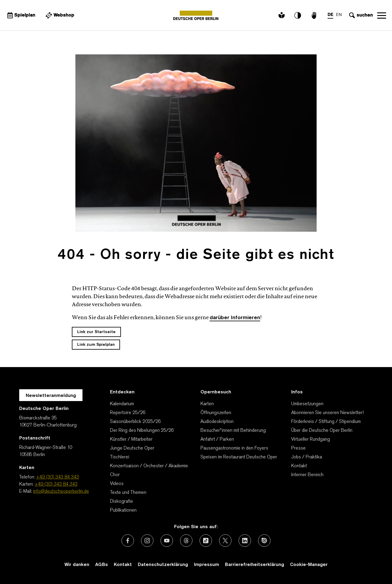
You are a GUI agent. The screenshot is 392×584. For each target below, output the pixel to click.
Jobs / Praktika (307, 457)
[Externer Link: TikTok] (206, 541)
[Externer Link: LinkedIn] (245, 541)
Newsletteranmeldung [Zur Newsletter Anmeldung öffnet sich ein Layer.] (51, 396)
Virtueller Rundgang (311, 439)
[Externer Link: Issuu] (264, 541)
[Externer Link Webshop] (59, 15)
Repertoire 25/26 (128, 413)
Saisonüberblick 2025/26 (135, 422)
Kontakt (299, 466)
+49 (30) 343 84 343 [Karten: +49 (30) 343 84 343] (56, 484)
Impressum (206, 565)
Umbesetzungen (307, 404)
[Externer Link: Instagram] (147, 541)
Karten (207, 404)
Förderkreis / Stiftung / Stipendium (326, 422)
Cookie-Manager (309, 565)
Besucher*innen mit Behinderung (233, 431)
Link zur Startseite (96, 332)
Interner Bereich (307, 475)
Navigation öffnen (382, 15)
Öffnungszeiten (216, 413)
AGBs (102, 565)
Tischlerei (120, 457)
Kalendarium (122, 404)
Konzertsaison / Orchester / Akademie (149, 466)
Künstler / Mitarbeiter (131, 439)
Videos (117, 484)
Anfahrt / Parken (217, 439)
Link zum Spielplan (96, 345)
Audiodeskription (217, 422)
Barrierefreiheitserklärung (255, 565)
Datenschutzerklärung (163, 565)
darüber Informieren (235, 318)
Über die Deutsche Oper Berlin (322, 431)
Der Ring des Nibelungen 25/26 (142, 431)
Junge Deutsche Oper (132, 448)
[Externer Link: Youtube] (167, 541)
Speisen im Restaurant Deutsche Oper (239, 457)
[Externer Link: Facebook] (128, 541)
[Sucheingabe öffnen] (360, 15)
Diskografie (122, 502)
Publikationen (123, 510)
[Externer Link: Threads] (186, 541)
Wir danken (77, 565)
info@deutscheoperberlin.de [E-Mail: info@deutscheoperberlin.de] (61, 491)
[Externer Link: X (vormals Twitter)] (225, 541)
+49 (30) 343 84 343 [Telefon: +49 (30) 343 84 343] (57, 477)
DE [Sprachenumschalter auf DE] (330, 15)
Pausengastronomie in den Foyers (234, 448)
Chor (115, 475)
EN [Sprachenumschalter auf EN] (339, 15)
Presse (298, 448)
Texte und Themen (128, 493)
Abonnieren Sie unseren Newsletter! (327, 413)
